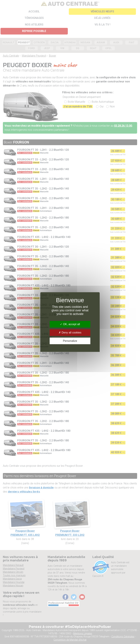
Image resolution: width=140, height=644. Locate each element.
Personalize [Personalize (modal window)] (70, 341)
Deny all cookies (70, 333)
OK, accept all (70, 324)
